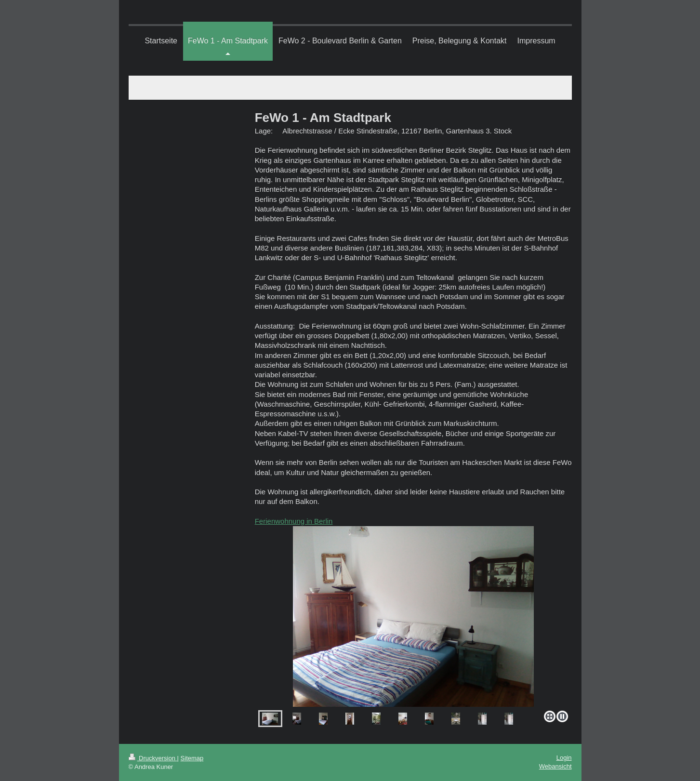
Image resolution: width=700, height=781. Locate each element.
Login (564, 758)
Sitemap (192, 758)
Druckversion (153, 758)
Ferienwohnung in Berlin (294, 521)
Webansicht (555, 766)
